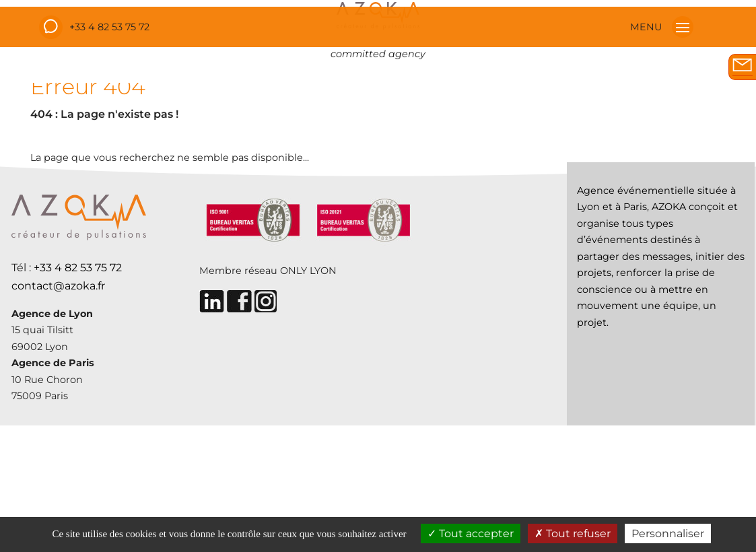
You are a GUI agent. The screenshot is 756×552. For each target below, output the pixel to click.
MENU (662, 27)
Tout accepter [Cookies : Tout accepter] (471, 533)
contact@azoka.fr (58, 286)
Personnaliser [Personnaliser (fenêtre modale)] (668, 533)
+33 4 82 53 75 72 (109, 27)
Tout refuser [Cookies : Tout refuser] (573, 533)
